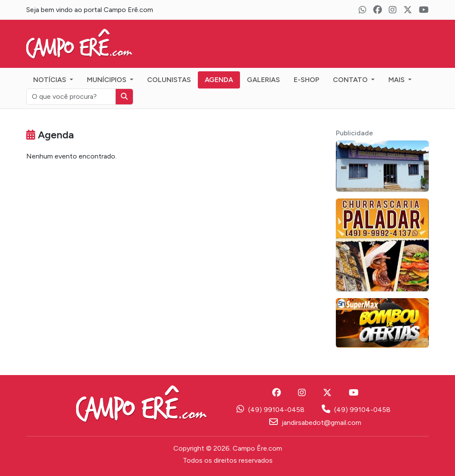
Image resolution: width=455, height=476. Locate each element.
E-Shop (306, 80)
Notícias (51, 80)
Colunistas (169, 80)
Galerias (263, 80)
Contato (351, 80)
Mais (397, 80)
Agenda (219, 80)
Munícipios (108, 80)
